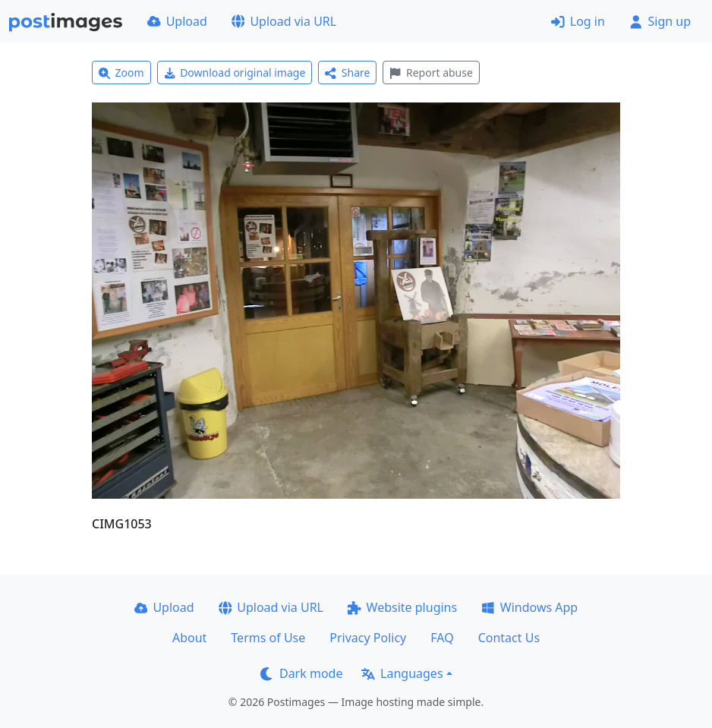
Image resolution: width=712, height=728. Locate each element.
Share (347, 72)
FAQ (442, 638)
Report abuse (431, 72)
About (189, 638)
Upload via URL (284, 21)
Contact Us (509, 638)
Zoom (121, 72)
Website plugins (402, 607)
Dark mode (301, 673)
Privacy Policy (368, 638)
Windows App (529, 607)
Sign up (660, 21)
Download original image (235, 72)
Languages (402, 673)
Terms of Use (268, 638)
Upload (177, 21)
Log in (578, 21)
